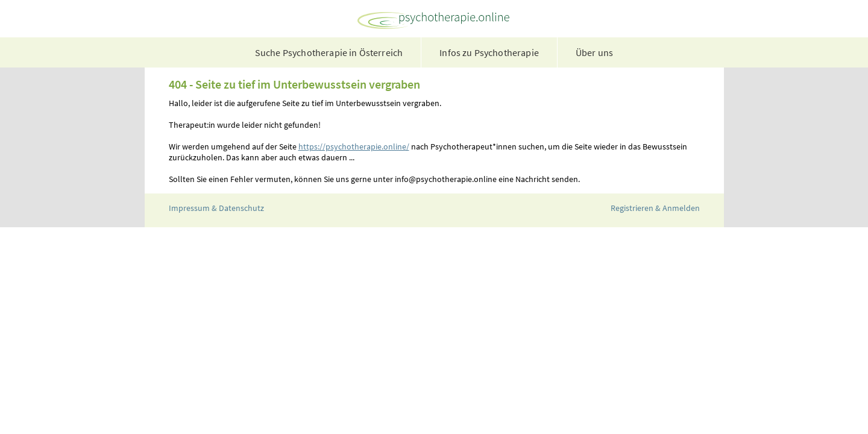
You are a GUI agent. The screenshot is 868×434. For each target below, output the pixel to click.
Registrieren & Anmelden (655, 208)
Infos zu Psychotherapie (489, 52)
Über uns (594, 52)
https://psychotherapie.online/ (354, 146)
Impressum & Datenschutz (216, 208)
